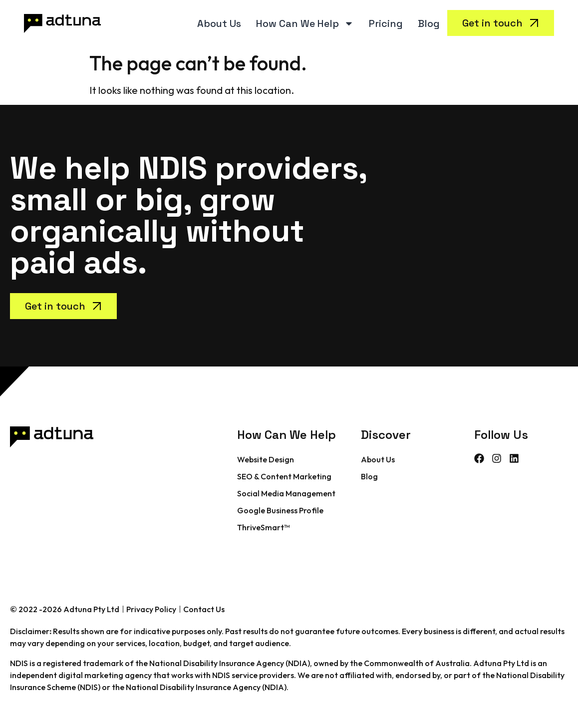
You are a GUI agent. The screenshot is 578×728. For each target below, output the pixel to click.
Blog (429, 23)
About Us (219, 23)
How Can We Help (305, 23)
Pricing (386, 23)
